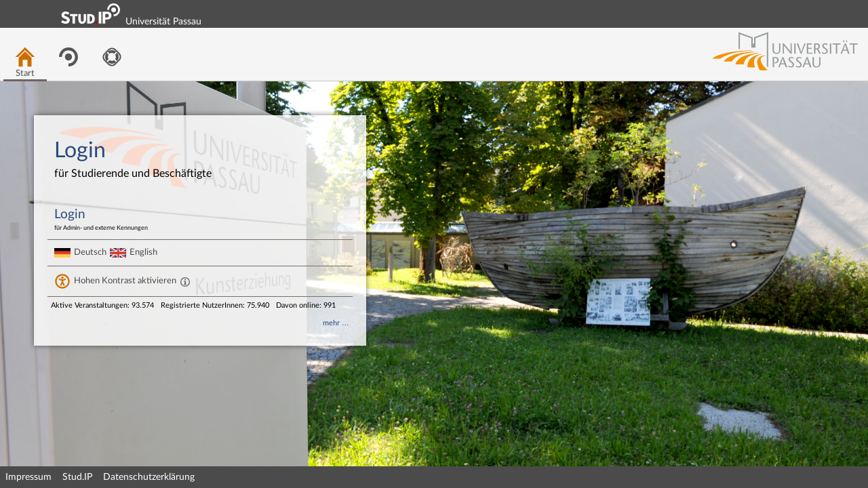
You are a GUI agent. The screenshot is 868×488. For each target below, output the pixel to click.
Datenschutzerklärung (149, 477)
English (143, 252)
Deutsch (90, 252)
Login (852, 14)
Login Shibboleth (782, 14)
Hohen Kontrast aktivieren (125, 281)
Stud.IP (77, 477)
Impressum (28, 477)
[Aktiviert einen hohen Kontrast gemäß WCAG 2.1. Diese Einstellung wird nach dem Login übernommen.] (185, 281)
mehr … (336, 323)
